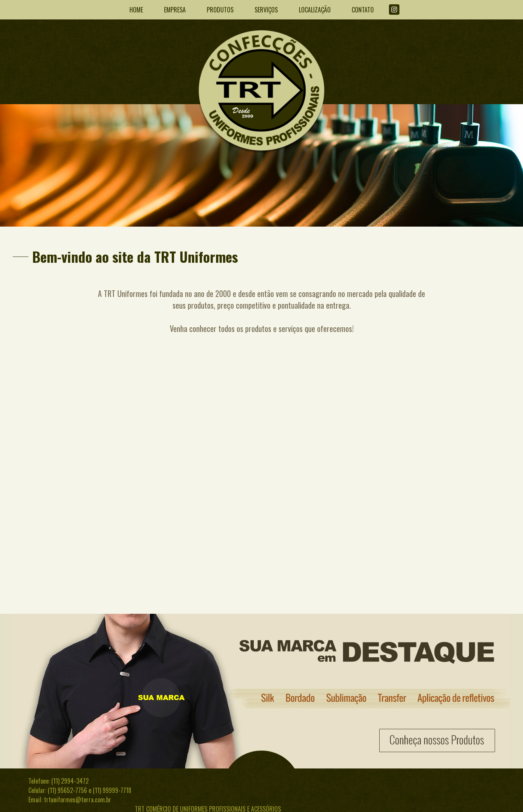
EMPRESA (175, 10)
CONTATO (363, 10)
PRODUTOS (220, 10)
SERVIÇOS (266, 10)
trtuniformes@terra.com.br (78, 800)
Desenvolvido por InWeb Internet (455, 801)
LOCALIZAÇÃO (315, 10)
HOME (136, 10)
